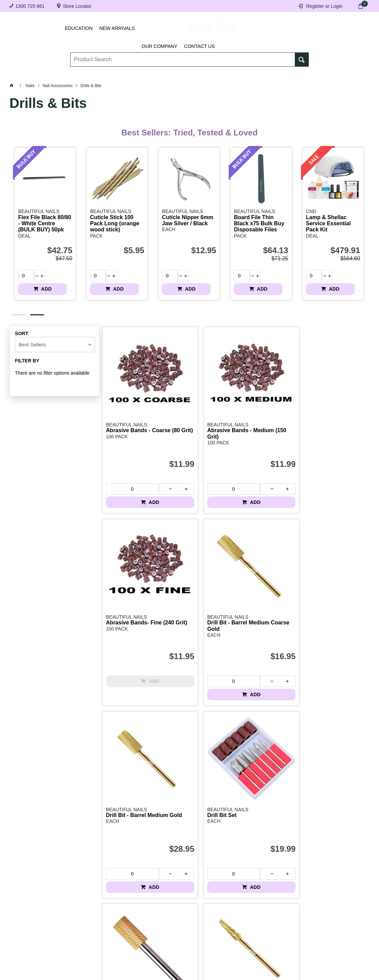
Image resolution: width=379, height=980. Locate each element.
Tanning (182, 74)
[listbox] (55, 338)
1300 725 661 (30, 6)
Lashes (56, 74)
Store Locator (77, 6)
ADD (62, 276)
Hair (240, 74)
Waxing (213, 74)
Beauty (267, 74)
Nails (153, 74)
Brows (86, 74)
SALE (325, 74)
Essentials (120, 74)
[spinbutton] (23, 276)
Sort (22, 327)
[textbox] (183, 55)
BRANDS (298, 74)
